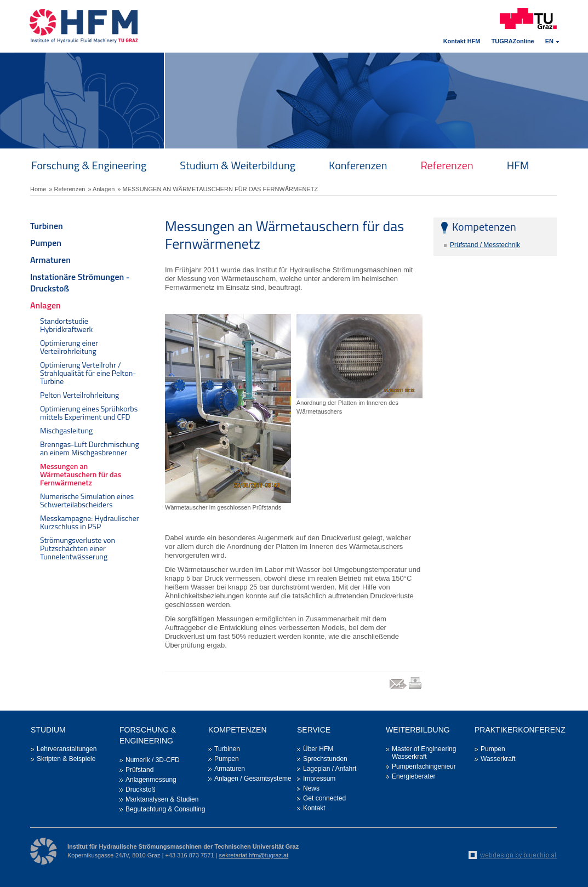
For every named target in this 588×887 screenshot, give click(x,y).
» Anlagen (101, 189)
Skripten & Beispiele (66, 759)
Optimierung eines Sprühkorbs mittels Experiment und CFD (89, 413)
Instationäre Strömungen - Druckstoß (80, 282)
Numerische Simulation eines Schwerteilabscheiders (87, 500)
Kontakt (314, 808)
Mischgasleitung (66, 430)
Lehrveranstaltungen (67, 749)
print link (416, 688)
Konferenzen (358, 165)
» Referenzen (67, 189)
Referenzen (447, 165)
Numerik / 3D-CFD (153, 760)
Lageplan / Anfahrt (330, 769)
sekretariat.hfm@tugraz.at (254, 855)
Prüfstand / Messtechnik (485, 245)
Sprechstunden (325, 759)
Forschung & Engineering (89, 165)
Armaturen (50, 260)
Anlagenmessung (151, 780)
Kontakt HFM (462, 41)
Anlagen (45, 305)
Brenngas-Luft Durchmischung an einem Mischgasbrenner (90, 448)
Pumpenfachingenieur (424, 766)
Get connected (324, 798)
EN (549, 41)
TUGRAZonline (513, 41)
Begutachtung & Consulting (165, 809)
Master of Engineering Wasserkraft (424, 753)
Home (38, 189)
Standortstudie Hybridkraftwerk (66, 325)
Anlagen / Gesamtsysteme (253, 779)
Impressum (319, 779)
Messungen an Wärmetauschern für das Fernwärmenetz (81, 474)
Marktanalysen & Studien (162, 799)
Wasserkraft (498, 759)
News (311, 788)
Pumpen (46, 243)
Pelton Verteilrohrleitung (79, 395)
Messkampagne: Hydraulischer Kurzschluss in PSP (90, 522)
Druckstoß (141, 789)
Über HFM (318, 749)
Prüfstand (139, 770)
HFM (518, 165)
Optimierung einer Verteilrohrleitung (69, 347)
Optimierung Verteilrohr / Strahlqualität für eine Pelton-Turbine (88, 373)
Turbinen (47, 226)
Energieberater (413, 776)
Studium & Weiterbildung (238, 165)
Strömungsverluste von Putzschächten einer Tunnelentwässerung (78, 548)
